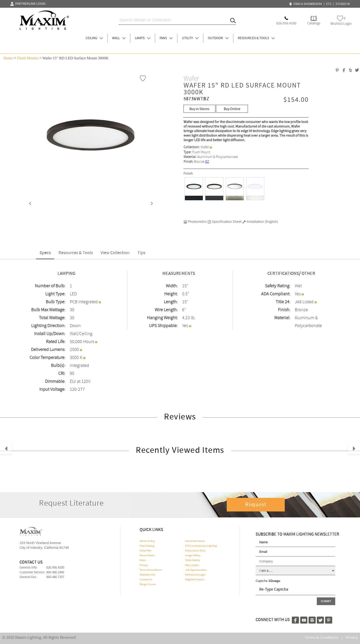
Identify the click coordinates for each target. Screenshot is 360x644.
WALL (119, 38)
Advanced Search (195, 541)
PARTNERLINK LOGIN (28, 4)
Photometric (195, 222)
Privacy (144, 565)
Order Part (145, 551)
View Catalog (147, 546)
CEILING (94, 38)
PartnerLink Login (195, 575)
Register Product (195, 580)
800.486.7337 (55, 577)
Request (256, 505)
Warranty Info (147, 575)
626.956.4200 (55, 568)
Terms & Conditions (151, 570)
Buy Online (232, 109)
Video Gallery (193, 560)
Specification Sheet (225, 222)
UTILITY (190, 38)
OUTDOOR (218, 38)
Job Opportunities (196, 570)
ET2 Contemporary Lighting (201, 546)
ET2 (329, 4)
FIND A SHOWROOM (306, 4)
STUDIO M (343, 4)
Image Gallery (193, 556)
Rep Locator (192, 565)
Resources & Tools (76, 253)
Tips (141, 253)
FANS (166, 38)
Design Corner (148, 584)
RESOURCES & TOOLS (256, 38)
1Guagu (274, 581)
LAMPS (143, 38)
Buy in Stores (199, 109)
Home (8, 58)
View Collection (115, 253)
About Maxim (147, 556)
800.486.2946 (55, 572)
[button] (30, 204)
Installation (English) (260, 222)
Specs (45, 253)
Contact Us (146, 580)
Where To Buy (147, 541)
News (143, 560)
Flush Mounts (28, 58)
